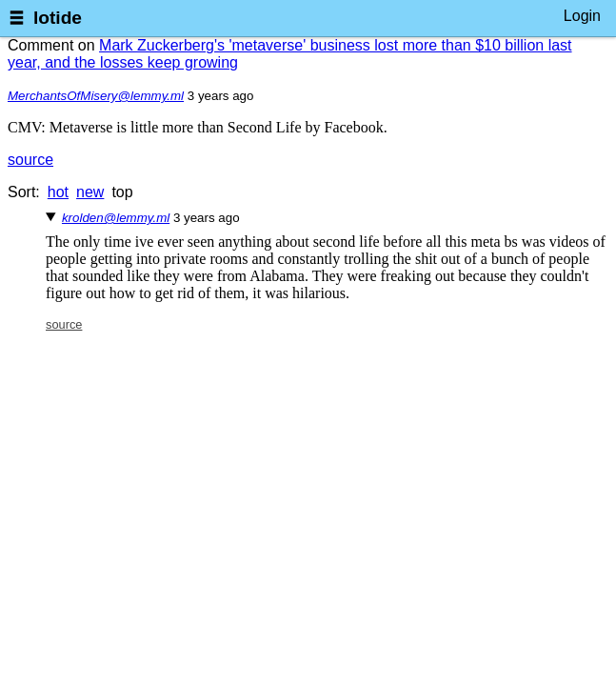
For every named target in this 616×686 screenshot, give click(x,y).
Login (582, 16)
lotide (58, 18)
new (90, 192)
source (30, 160)
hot (58, 192)
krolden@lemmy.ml (116, 218)
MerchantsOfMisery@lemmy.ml (96, 96)
